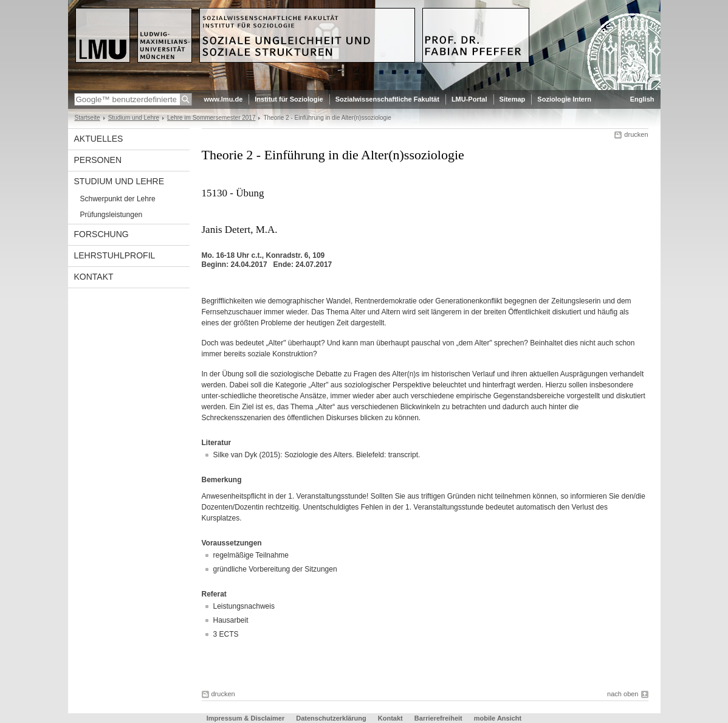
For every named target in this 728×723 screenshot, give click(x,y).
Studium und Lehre (134, 118)
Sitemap (513, 99)
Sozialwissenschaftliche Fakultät (387, 99)
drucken (636, 134)
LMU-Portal (469, 99)
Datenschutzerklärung (331, 718)
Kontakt (94, 277)
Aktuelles (99, 139)
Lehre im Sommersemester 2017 (211, 118)
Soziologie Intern (564, 99)
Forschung (101, 234)
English (642, 99)
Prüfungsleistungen (112, 215)
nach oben (623, 694)
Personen (98, 160)
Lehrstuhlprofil (115, 255)
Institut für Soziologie (289, 99)
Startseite (88, 118)
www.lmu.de (224, 99)
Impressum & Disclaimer (246, 718)
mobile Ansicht (498, 718)
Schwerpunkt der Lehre (118, 199)
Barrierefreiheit (439, 718)
